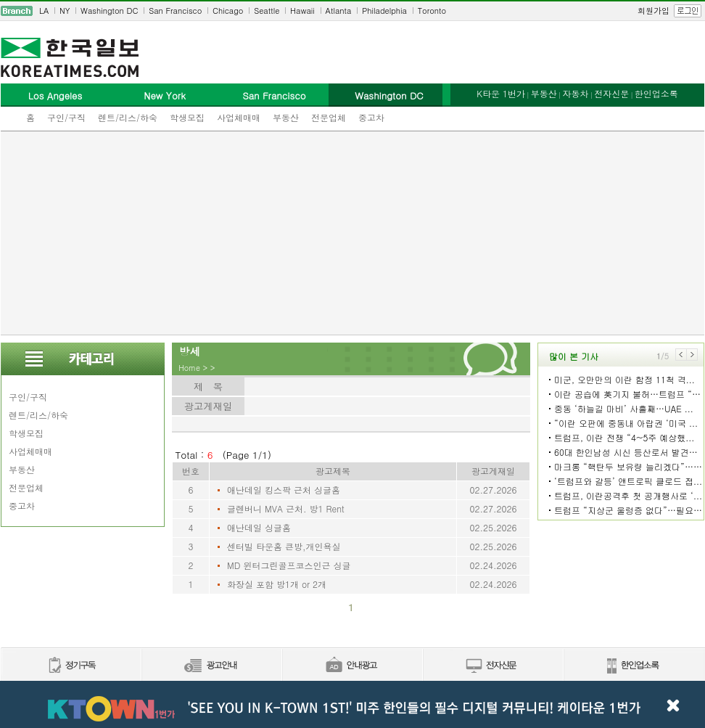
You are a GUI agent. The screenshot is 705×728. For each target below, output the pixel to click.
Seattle (267, 11)
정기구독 (71, 666)
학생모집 (187, 117)
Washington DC (109, 11)
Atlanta (339, 11)
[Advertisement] (352, 233)
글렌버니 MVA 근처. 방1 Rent (286, 508)
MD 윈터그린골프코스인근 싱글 (289, 565)
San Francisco (175, 11)
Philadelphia (384, 11)
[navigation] (352, 11)
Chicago (228, 11)
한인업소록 (656, 93)
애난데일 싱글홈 (259, 527)
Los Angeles (55, 95)
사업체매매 (239, 117)
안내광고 (352, 666)
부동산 (286, 117)
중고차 (371, 117)
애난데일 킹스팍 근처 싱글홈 (284, 490)
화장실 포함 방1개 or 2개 (277, 584)
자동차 (575, 93)
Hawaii (302, 11)
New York (164, 95)
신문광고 (211, 666)
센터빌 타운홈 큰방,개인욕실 (284, 546)
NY (65, 11)
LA (44, 11)
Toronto (432, 11)
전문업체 (329, 117)
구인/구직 (66, 117)
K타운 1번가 (501, 93)
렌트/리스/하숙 (128, 117)
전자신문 (611, 93)
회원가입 (654, 11)
